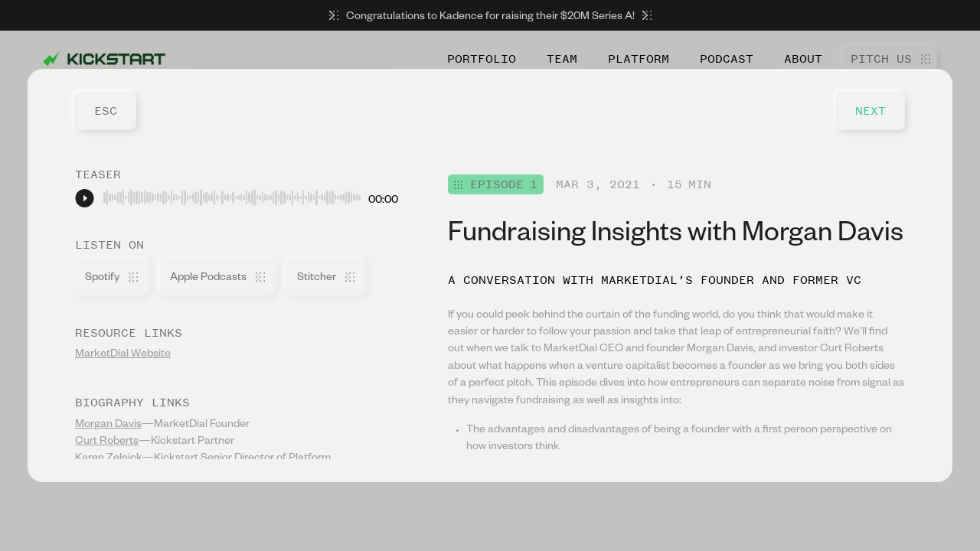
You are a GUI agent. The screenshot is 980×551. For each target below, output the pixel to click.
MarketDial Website (123, 355)
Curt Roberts (107, 442)
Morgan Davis (108, 425)
